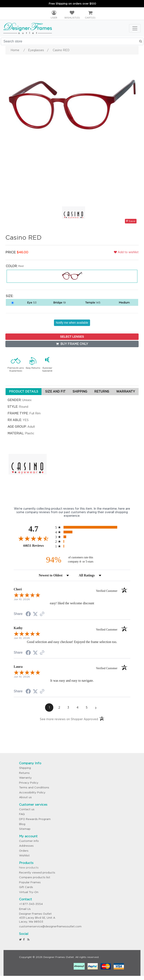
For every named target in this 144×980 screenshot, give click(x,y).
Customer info (29, 841)
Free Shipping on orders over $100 (72, 4)
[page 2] (59, 707)
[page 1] (49, 707)
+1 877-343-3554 (31, 904)
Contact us (27, 809)
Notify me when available (72, 323)
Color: (12, 266)
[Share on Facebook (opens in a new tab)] (28, 615)
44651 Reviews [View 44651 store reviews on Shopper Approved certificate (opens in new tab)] (38, 545)
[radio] (93, 527)
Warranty (25, 778)
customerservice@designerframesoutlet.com (50, 926)
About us (25, 797)
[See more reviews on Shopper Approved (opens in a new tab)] (42, 614)
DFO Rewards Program (35, 819)
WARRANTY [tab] (126, 392)
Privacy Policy (29, 783)
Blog (22, 824)
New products (29, 868)
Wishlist (24, 855)
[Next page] (96, 707)
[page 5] (87, 707)
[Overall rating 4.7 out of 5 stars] (33, 538)
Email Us (25, 909)
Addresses (26, 846)
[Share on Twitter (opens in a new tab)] (35, 614)
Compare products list (35, 877)
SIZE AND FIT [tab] (55, 392)
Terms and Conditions (34, 787)
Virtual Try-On (29, 892)
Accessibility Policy (32, 792)
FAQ (22, 814)
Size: (10, 296)
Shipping (25, 768)
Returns (24, 773)
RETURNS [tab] (102, 392)
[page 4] (77, 707)
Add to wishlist (126, 252)
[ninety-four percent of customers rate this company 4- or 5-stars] (72, 560)
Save (131, 221)
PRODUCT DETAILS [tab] (24, 392)
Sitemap (25, 829)
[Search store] (72, 41)
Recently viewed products (37, 873)
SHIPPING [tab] (80, 392)
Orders (24, 851)
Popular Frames (30, 882)
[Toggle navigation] (135, 28)
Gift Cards (26, 887)
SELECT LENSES (72, 337)
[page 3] (68, 707)
